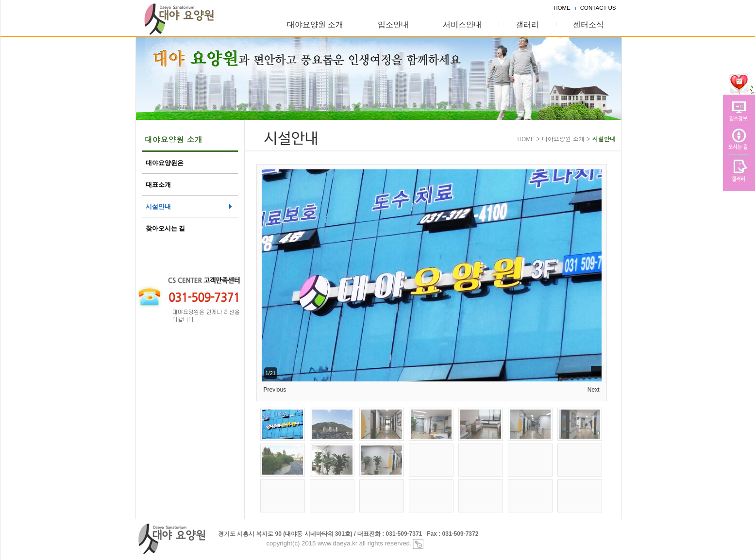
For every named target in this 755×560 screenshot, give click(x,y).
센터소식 (588, 25)
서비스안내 (462, 25)
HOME (562, 8)
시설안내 (158, 206)
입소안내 (393, 25)
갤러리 (527, 25)
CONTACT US (598, 8)
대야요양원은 (165, 163)
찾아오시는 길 (166, 228)
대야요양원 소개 (315, 25)
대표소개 (158, 185)
